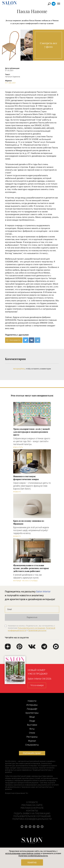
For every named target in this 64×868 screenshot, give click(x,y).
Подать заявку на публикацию (32, 813)
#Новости (17, 492)
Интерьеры (32, 705)
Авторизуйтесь (19, 369)
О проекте (32, 802)
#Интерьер (17, 581)
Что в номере (37, 685)
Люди (32, 721)
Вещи (32, 717)
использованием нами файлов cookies (23, 853)
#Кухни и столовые (30, 581)
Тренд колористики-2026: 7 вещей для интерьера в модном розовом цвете (31, 432)
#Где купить (18, 447)
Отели (32, 733)
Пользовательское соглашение (32, 816)
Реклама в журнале (32, 808)
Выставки (32, 725)
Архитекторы (32, 713)
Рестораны (32, 737)
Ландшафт (32, 709)
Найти (49, 4)
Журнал (32, 741)
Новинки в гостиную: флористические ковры (26, 478)
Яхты (32, 729)
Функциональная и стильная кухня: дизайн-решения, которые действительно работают (31, 568)
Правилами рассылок (37, 630)
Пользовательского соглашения (31, 628)
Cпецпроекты (32, 745)
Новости (32, 701)
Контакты (32, 811)
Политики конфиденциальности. (33, 856)
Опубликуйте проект (32, 753)
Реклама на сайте (32, 805)
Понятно (32, 863)
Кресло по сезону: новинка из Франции (29, 522)
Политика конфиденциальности (32, 819)
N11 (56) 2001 (11, 83)
